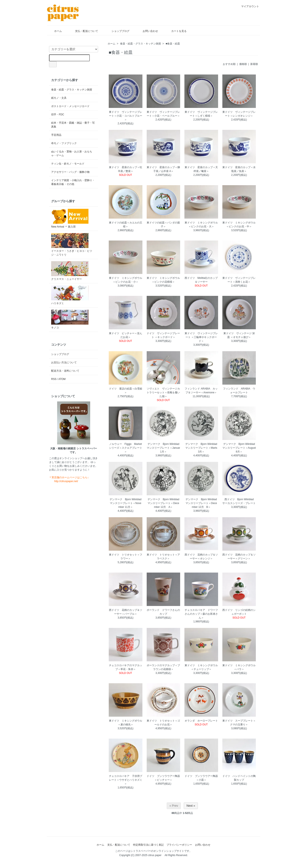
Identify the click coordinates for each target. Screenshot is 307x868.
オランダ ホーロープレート (201, 721)
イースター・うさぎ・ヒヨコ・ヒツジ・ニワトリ (72, 245)
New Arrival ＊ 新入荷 (70, 218)
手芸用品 (56, 135)
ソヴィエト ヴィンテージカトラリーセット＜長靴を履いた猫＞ (163, 392)
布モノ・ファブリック (64, 143)
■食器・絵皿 (173, 44)
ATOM (62, 379)
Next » (191, 806)
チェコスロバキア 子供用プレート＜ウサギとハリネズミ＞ (126, 780)
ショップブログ (117, 31)
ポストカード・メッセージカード (70, 106)
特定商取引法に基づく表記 (148, 845)
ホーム (55, 31)
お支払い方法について (64, 362)
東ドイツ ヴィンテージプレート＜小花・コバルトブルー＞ (126, 116)
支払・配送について (83, 31)
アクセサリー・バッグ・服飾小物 (70, 172)
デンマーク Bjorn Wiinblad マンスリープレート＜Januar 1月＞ (164, 448)
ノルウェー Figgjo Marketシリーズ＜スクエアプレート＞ (126, 448)
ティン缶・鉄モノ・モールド (68, 164)
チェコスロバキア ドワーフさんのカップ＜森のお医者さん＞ (201, 614)
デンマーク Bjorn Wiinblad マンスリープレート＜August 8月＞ (240, 448)
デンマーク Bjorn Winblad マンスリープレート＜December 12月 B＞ (202, 503)
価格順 (243, 64)
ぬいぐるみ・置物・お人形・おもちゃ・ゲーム (72, 153)
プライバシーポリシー (179, 845)
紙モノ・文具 (59, 98)
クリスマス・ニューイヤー (70, 271)
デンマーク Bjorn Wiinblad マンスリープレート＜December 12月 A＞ (165, 503)
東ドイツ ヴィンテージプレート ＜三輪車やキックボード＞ (201, 337)
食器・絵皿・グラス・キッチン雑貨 (140, 44)
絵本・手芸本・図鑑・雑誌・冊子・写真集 (73, 125)
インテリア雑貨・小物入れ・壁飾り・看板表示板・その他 (73, 182)
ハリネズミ (70, 295)
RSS (54, 379)
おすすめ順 (229, 64)
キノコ (70, 319)
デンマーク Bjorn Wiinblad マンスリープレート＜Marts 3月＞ (203, 448)
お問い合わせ (147, 31)
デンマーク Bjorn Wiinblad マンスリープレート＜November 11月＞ (127, 503)
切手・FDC (58, 115)
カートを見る (176, 31)
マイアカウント (248, 6)
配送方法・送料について (65, 371)
